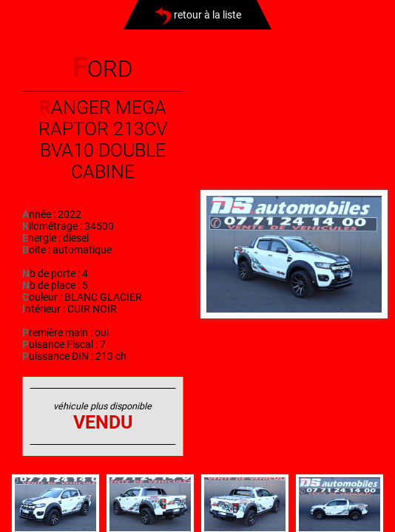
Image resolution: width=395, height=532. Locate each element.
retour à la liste (198, 15)
